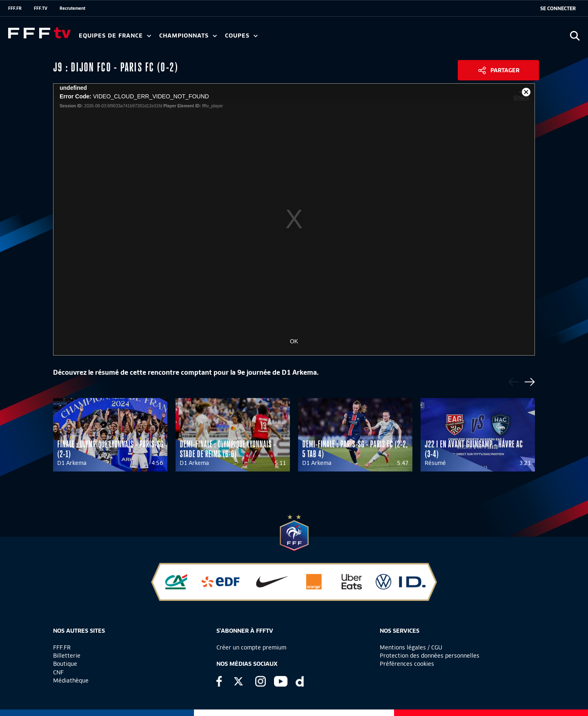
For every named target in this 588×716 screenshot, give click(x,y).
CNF (58, 672)
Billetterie (67, 656)
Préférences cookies (407, 664)
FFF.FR (15, 8)
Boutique (65, 664)
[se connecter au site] (558, 9)
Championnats (188, 36)
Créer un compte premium (251, 647)
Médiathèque (71, 680)
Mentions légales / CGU (411, 647)
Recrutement (72, 8)
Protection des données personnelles (430, 656)
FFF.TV (41, 8)
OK (294, 341)
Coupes (241, 36)
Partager (505, 70)
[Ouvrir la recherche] (575, 36)
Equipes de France (115, 36)
